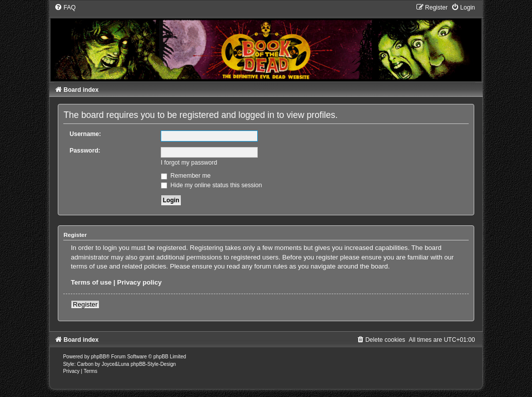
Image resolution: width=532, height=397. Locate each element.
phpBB (98, 357)
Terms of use (91, 282)
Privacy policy (139, 282)
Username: (85, 134)
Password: (85, 151)
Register (85, 304)
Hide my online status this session (211, 185)
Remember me (186, 176)
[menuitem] (65, 8)
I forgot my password (189, 163)
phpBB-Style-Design (153, 364)
